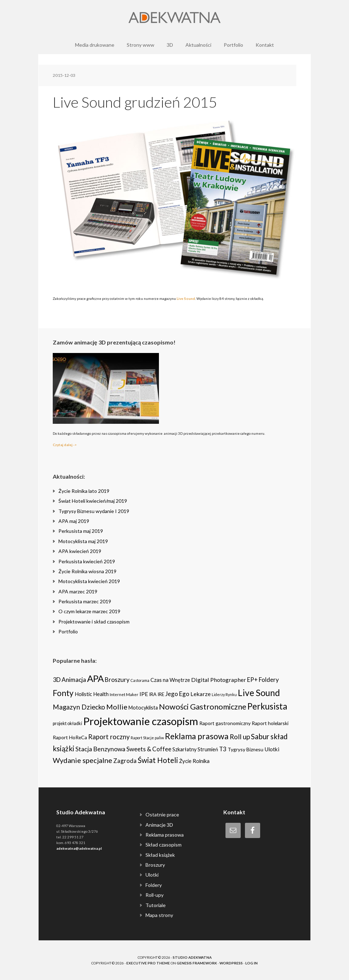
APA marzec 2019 (78, 591)
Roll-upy (155, 895)
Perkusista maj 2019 (81, 531)
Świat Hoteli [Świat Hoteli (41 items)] (158, 760)
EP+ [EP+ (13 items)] (252, 680)
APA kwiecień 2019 (80, 551)
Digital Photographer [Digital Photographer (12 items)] (219, 680)
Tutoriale (156, 905)
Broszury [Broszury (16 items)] (117, 680)
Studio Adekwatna (192, 957)
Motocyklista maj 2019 (83, 541)
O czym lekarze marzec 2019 (89, 611)
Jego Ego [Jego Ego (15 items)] (177, 694)
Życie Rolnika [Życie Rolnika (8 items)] (194, 761)
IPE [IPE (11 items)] (144, 694)
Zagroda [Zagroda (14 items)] (125, 761)
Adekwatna (174, 18)
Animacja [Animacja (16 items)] (74, 680)
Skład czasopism (164, 845)
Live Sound (186, 298)
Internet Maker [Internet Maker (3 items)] (124, 694)
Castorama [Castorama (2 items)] (140, 680)
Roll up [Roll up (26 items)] (240, 737)
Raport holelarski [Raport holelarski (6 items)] (270, 723)
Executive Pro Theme (148, 963)
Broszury (155, 865)
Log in (251, 963)
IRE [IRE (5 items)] (161, 694)
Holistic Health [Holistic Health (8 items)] (92, 694)
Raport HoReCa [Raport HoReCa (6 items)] (70, 737)
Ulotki (152, 875)
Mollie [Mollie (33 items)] (117, 707)
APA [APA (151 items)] (95, 678)
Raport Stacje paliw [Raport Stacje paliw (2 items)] (147, 738)
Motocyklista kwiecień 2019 (89, 581)
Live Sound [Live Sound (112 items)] (259, 693)
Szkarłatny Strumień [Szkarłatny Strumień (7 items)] (195, 749)
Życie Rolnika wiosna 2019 (87, 571)
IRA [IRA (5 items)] (153, 694)
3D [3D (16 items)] (57, 680)
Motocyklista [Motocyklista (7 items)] (143, 708)
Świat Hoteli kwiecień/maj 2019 (93, 501)
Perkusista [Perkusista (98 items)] (267, 706)
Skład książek (160, 855)
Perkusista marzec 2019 (85, 601)
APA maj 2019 (74, 521)
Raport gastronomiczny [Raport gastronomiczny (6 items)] (225, 723)
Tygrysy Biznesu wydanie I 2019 (94, 511)
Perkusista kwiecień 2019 (87, 561)
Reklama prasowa (165, 835)
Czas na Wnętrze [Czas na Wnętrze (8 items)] (170, 680)
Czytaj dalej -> (65, 445)
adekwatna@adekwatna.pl (79, 848)
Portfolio (68, 631)
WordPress (231, 963)
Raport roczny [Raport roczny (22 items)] (109, 737)
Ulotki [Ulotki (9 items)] (272, 749)
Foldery (154, 885)
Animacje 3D (159, 825)
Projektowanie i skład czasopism (94, 622)
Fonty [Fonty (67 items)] (63, 693)
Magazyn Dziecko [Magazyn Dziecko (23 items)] (79, 707)
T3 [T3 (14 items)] (223, 749)
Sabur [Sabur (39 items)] (260, 736)
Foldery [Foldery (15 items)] (269, 680)
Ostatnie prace (162, 814)
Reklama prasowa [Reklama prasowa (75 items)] (197, 736)
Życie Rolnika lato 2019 (84, 491)
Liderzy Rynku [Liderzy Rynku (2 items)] (224, 694)
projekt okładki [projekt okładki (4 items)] (67, 723)
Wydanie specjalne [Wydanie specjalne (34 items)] (82, 760)
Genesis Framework (197, 963)
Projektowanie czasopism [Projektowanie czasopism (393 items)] (141, 721)
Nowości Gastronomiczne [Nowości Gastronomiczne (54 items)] (203, 707)
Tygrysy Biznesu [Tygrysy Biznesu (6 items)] (245, 749)
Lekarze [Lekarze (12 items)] (201, 694)
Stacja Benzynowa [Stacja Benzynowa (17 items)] (100, 749)
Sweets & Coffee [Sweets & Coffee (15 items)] (149, 749)
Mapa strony (159, 915)
